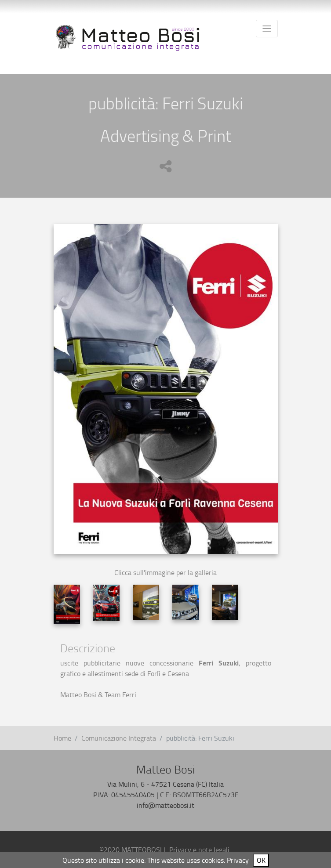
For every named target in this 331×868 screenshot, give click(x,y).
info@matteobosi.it (165, 805)
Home (62, 738)
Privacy (238, 860)
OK (261, 860)
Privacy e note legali (199, 850)
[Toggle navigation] (267, 29)
